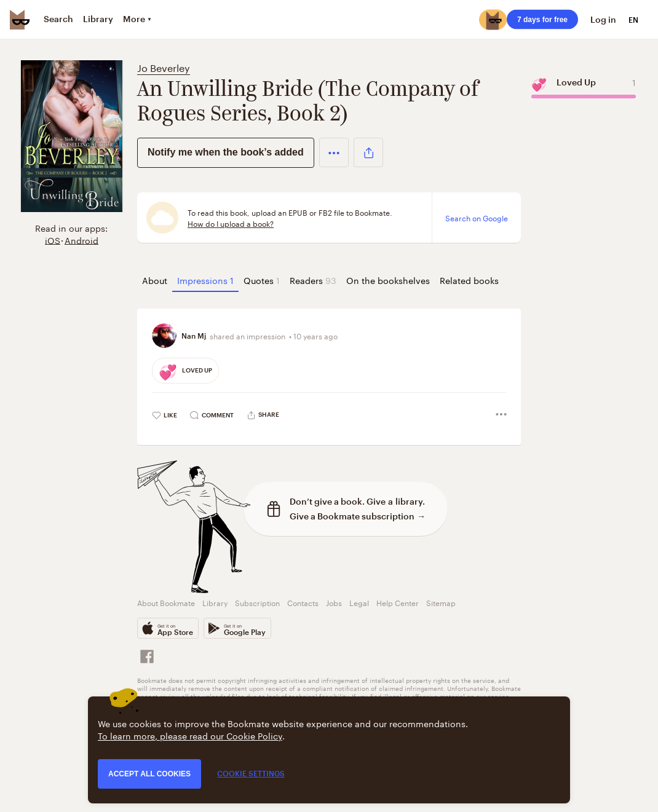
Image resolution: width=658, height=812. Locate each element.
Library (215, 602)
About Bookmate (166, 602)
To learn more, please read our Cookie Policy (190, 735)
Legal (359, 602)
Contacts (303, 602)
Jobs (334, 602)
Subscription (257, 602)
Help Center (398, 602)
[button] (334, 152)
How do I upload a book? (231, 223)
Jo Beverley (164, 67)
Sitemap (441, 602)
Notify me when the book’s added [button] (226, 152)
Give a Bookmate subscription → (358, 516)
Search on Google (477, 218)
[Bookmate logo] (20, 20)
